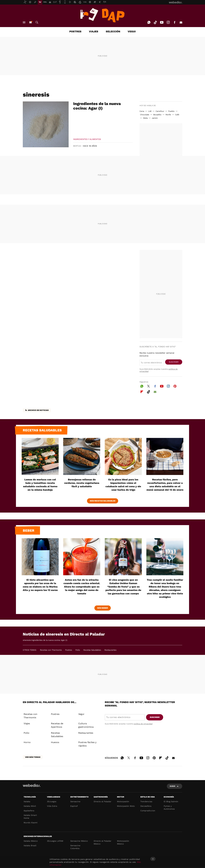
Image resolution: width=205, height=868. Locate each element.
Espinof (74, 806)
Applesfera (29, 811)
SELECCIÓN (113, 31)
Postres (69, 650)
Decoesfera (146, 806)
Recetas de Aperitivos (57, 725)
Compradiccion (148, 811)
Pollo (78, 650)
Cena (142, 111)
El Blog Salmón (171, 801)
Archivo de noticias (38, 410)
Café (177, 115)
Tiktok (155, 22)
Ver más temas (33, 757)
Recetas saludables (42, 430)
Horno (27, 742)
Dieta (145, 118)
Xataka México (31, 841)
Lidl (150, 111)
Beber (29, 531)
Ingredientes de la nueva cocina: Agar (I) (97, 106)
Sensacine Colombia (75, 847)
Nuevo (30, 22)
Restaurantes (110, 650)
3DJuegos (52, 801)
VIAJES (94, 31)
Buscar (37, 22)
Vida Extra (52, 806)
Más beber (103, 608)
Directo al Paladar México (102, 842)
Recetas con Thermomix (51, 650)
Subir (172, 786)
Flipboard (142, 391)
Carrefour (160, 111)
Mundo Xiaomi (31, 823)
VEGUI (132, 31)
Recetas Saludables (92, 650)
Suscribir (174, 362)
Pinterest (175, 386)
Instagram (168, 22)
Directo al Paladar (102, 801)
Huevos (55, 742)
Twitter (148, 386)
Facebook (175, 22)
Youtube (162, 22)
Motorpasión (123, 801)
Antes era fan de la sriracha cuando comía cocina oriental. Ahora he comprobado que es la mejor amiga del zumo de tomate (82, 587)
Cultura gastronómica (86, 725)
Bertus (77, 146)
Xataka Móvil (30, 806)
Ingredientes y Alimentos (87, 139)
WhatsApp (149, 22)
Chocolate (145, 115)
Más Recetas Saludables (103, 501)
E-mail (181, 22)
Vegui (81, 714)
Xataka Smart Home (30, 817)
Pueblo (171, 111)
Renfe (168, 115)
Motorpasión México (123, 842)
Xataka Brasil (30, 845)
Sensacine (75, 801)
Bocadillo (157, 115)
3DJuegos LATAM (55, 841)
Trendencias (146, 801)
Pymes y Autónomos (169, 807)
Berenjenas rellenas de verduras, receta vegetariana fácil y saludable (82, 483)
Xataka (27, 801)
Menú (24, 22)
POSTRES (75, 31)
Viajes (27, 723)
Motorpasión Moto (126, 806)
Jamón (155, 118)
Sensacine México (79, 841)
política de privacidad (143, 724)
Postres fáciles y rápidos (87, 744)
